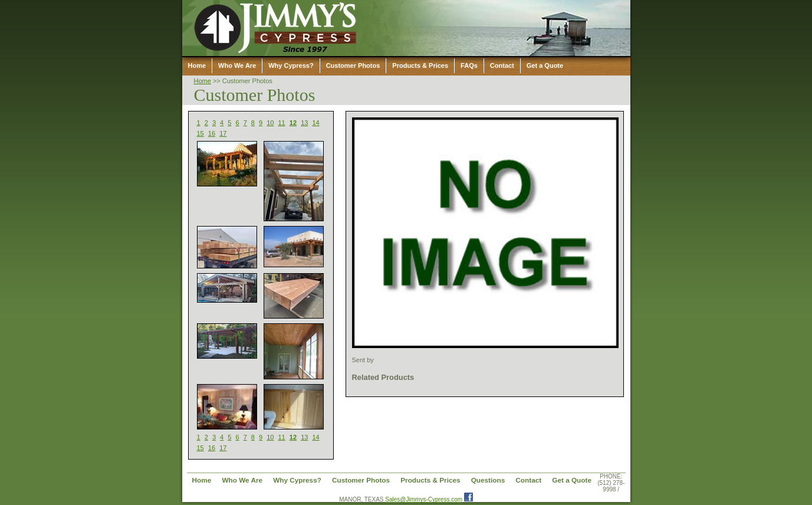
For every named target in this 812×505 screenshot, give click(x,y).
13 (304, 123)
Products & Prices (420, 65)
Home (197, 65)
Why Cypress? (291, 65)
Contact (502, 65)
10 (270, 123)
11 (282, 123)
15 (200, 133)
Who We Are (237, 65)
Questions (488, 480)
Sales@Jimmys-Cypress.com (424, 499)
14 (315, 123)
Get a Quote (545, 65)
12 (293, 123)
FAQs (469, 65)
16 (212, 133)
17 (223, 133)
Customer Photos (353, 65)
